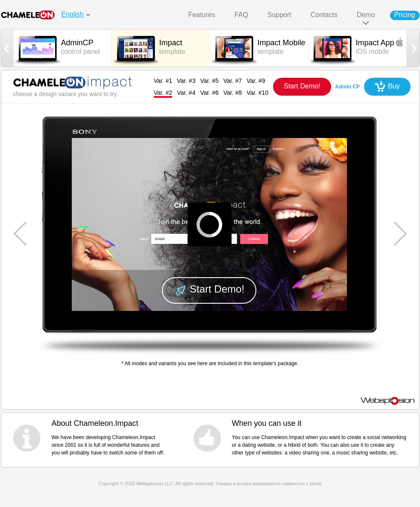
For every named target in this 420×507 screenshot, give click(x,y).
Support (279, 15)
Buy (394, 86)
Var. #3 (186, 81)
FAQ (241, 15)
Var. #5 (209, 81)
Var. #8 (233, 93)
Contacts (324, 15)
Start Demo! (302, 86)
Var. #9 (256, 81)
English (73, 14)
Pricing (405, 15)
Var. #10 (257, 93)
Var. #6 (209, 93)
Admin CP (348, 87)
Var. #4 (186, 93)
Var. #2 (163, 93)
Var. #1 (163, 81)
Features (202, 15)
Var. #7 (233, 81)
